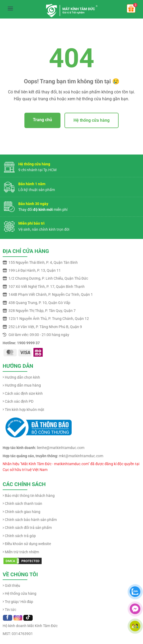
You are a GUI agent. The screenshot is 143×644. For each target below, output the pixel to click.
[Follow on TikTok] (28, 618)
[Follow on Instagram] (18, 618)
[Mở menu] (10, 8)
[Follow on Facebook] (8, 618)
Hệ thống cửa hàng (92, 120)
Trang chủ (42, 120)
